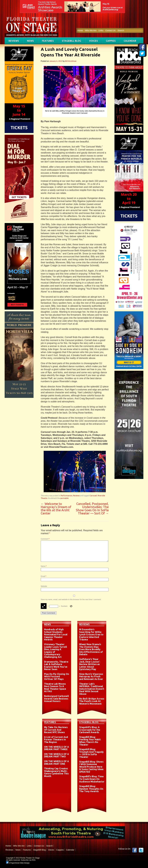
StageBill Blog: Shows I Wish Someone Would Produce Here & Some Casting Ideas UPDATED (91, 767)
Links (101, 30)
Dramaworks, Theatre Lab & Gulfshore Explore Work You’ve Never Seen (56, 666)
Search (121, 30)
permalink (64, 498)
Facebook (135, 850)
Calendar (130, 41)
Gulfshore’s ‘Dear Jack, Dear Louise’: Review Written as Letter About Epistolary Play (90, 664)
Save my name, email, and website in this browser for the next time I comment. (71, 600)
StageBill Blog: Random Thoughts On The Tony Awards (91, 789)
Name (44, 566)
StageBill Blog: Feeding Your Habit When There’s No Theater (90, 741)
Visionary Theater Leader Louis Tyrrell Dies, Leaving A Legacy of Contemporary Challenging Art (55, 651)
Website (44, 586)
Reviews (14, 41)
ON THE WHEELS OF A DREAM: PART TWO (57, 755)
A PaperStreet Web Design (18, 863)
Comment (45, 539)
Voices (94, 41)
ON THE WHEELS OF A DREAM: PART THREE (57, 748)
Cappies (111, 41)
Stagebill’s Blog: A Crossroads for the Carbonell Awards (90, 730)
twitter (141, 850)
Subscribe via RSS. (28, 860)
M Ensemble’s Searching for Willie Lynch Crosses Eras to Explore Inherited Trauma (91, 634)
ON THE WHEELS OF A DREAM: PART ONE (57, 763)
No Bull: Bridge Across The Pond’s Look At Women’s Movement (92, 701)
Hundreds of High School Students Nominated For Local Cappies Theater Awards (56, 634)
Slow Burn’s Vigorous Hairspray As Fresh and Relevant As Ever (91, 676)
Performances (66, 496)
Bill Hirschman (71, 61)
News (30, 41)
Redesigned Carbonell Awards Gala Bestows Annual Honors (56, 699)
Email (44, 576)
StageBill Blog (71, 41)
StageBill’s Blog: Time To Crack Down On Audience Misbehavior (92, 779)
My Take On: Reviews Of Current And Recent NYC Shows (56, 730)
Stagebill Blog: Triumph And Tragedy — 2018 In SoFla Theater (91, 753)
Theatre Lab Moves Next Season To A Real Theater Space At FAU (55, 688)
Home (80, 30)
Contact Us (110, 30)
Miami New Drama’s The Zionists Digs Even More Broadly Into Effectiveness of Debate (91, 649)
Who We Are (91, 30)
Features (48, 41)
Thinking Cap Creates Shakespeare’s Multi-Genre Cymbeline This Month (56, 772)
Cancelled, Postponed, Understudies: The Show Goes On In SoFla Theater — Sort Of (92, 508)
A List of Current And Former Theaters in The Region (56, 740)
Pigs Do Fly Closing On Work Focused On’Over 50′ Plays (57, 676)
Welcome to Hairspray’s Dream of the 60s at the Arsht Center (56, 508)
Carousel (93, 496)
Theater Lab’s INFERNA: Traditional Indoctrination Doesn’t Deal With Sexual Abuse (92, 689)
